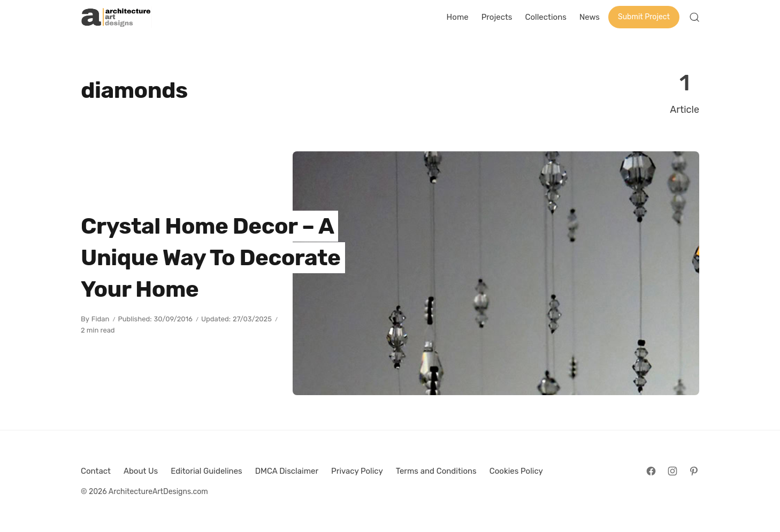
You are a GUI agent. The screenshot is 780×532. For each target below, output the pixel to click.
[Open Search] (694, 17)
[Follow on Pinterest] (694, 471)
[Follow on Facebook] (651, 471)
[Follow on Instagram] (672, 471)
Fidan (101, 319)
